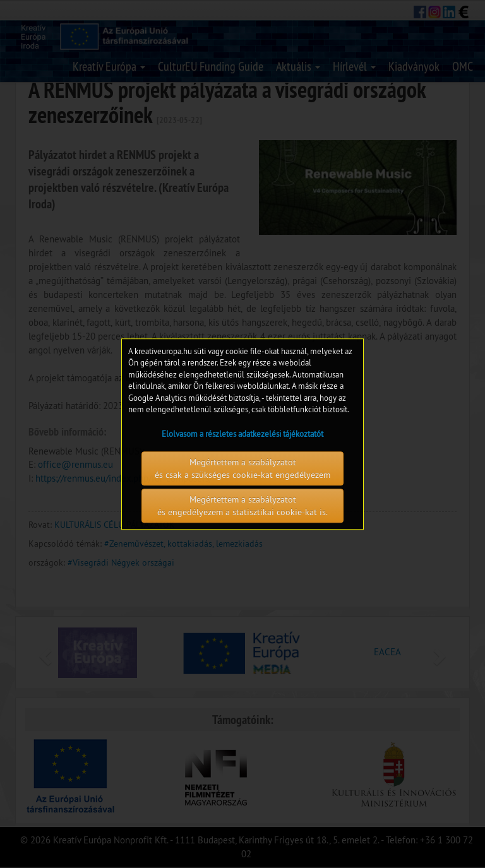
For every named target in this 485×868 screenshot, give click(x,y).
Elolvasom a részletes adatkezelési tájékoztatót (242, 434)
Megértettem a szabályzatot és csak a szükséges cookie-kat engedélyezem (242, 468)
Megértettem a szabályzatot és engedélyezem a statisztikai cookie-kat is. (242, 506)
